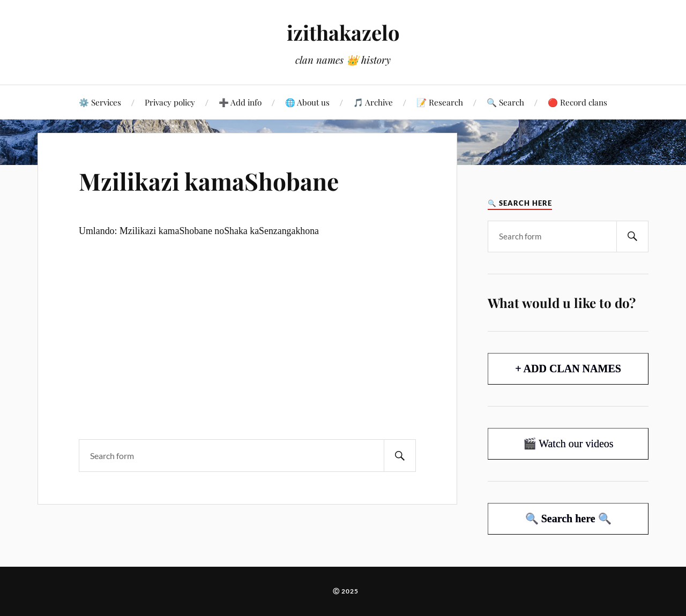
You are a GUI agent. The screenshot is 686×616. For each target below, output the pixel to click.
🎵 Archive (373, 102)
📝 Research (440, 102)
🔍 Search (505, 102)
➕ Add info (240, 102)
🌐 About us (307, 102)
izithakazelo (343, 32)
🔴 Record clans (577, 102)
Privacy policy (170, 102)
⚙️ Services (100, 102)
